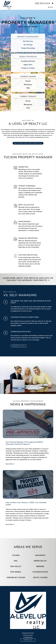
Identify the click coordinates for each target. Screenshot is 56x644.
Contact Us (28, 640)
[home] (7, 5)
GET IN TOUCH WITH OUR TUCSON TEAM (28, 143)
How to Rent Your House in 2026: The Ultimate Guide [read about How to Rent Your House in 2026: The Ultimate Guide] (26, 504)
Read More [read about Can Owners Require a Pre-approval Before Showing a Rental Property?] (10, 464)
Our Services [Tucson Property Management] (28, 41)
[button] (51, 3)
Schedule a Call (19, 346)
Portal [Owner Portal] (28, 81)
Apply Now (28, 65)
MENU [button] (51, 7)
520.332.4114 (42, 3)
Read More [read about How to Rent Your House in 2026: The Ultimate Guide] (10, 524)
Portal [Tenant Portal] (28, 101)
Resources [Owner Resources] (28, 85)
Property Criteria (28, 68)
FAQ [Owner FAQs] (28, 88)
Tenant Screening (28, 48)
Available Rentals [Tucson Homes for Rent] (28, 61)
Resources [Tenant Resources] (28, 105)
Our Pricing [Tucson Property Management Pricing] (28, 45)
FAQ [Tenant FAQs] (28, 108)
